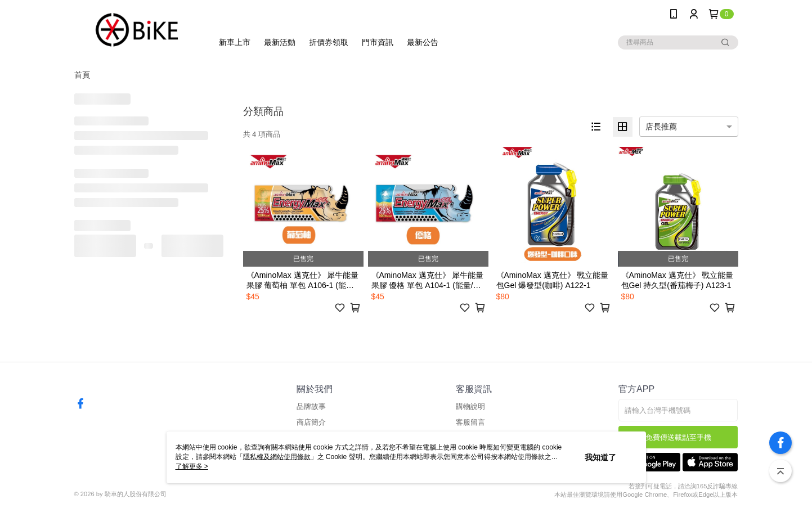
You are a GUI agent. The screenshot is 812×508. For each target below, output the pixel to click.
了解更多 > (192, 466)
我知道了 (600, 457)
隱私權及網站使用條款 (277, 457)
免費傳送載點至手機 (678, 437)
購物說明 (470, 406)
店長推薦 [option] (661, 127)
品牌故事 (311, 406)
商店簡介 (311, 422)
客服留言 (470, 422)
